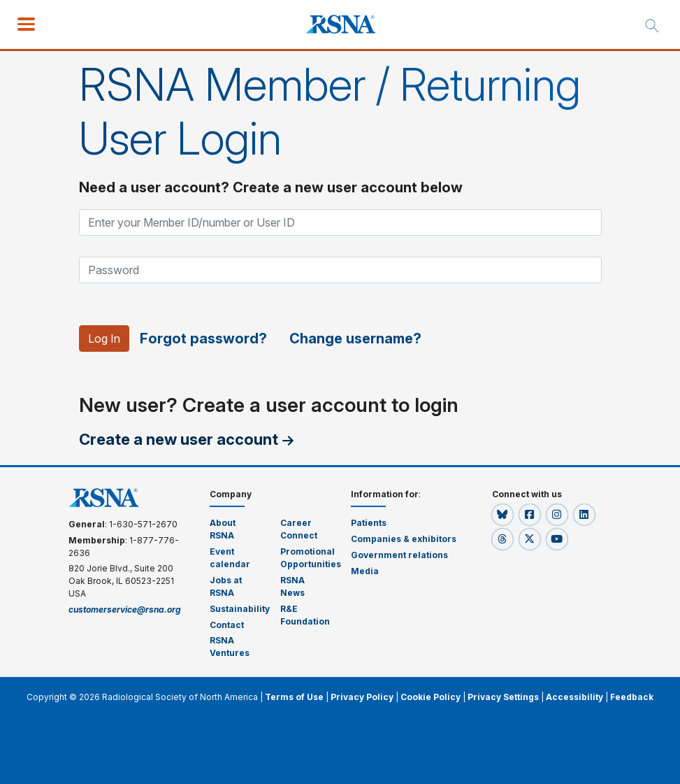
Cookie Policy (431, 697)
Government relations (400, 555)
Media (365, 571)
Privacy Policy (362, 697)
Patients (369, 523)
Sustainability (240, 609)
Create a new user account (179, 439)
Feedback (632, 697)
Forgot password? (204, 338)
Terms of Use (294, 697)
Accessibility (574, 697)
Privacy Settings (503, 697)
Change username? (356, 338)
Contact (227, 625)
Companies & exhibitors (404, 539)
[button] (504, 514)
